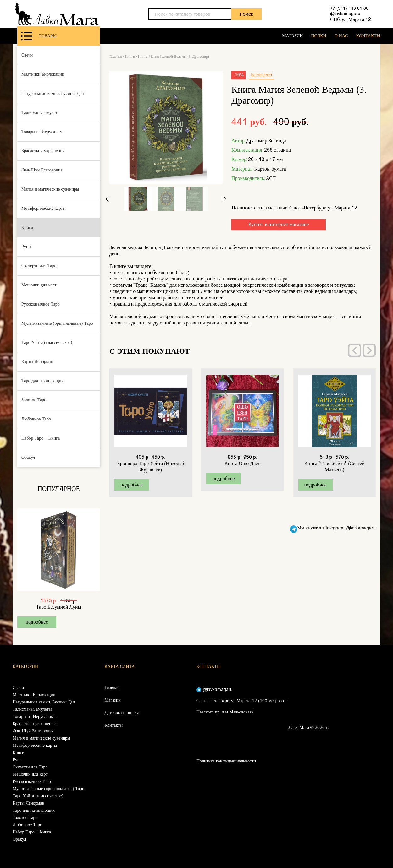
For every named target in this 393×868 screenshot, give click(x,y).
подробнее (37, 622)
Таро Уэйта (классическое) (47, 342)
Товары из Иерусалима (43, 132)
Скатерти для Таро (39, 266)
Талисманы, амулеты (41, 113)
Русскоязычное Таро (41, 304)
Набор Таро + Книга (41, 438)
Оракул (28, 457)
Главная (116, 57)
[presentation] (355, 350)
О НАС (341, 36)
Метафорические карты (44, 208)
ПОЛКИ (318, 36)
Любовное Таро (36, 419)
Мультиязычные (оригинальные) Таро (57, 323)
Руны (26, 247)
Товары (39, 36)
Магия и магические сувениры (50, 189)
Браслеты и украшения (43, 151)
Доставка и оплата (122, 713)
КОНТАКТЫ (368, 36)
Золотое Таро (34, 400)
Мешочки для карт (39, 285)
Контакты (114, 725)
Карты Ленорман (37, 362)
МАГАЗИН (292, 36)
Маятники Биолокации (43, 74)
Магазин (113, 700)
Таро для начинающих (42, 381)
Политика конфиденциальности (226, 761)
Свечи (27, 55)
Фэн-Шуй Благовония (42, 170)
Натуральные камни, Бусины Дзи (53, 93)
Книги (27, 228)
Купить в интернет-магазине (279, 224)
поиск (246, 14)
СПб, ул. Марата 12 (351, 19)
